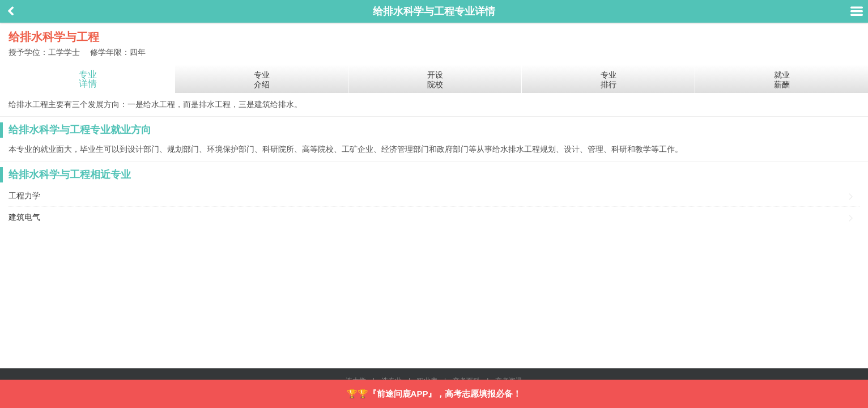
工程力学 (24, 195)
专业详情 (88, 79)
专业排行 (609, 80)
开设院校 (435, 80)
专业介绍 (262, 80)
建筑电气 (24, 217)
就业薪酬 (782, 80)
